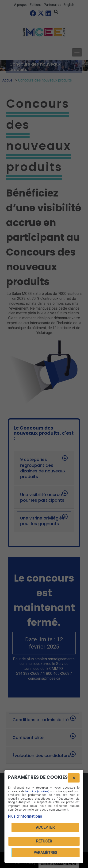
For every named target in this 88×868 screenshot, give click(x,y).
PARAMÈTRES (45, 853)
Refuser (44, 841)
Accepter (45, 827)
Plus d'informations (25, 816)
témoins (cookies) (37, 791)
